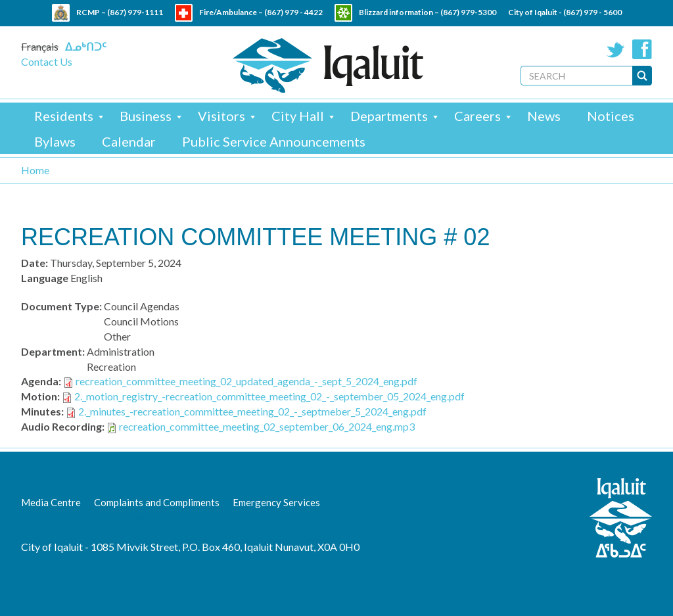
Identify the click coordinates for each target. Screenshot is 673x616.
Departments (389, 116)
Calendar (129, 141)
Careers (477, 116)
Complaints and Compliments (157, 502)
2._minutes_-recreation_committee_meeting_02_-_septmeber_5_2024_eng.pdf (252, 411)
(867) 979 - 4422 (293, 12)
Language (45, 278)
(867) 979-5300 (468, 12)
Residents (64, 116)
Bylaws (55, 141)
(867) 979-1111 (135, 12)
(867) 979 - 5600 (592, 12)
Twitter (616, 49)
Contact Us (47, 61)
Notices (611, 116)
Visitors (221, 116)
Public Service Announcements (274, 141)
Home (35, 170)
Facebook (642, 49)
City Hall (298, 116)
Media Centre (51, 502)
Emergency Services (276, 502)
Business (146, 116)
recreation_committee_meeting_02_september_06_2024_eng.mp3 (267, 426)
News (544, 116)
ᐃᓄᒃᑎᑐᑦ (86, 46)
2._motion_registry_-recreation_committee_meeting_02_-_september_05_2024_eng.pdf (269, 396)
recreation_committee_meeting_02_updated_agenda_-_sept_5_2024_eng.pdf (246, 381)
